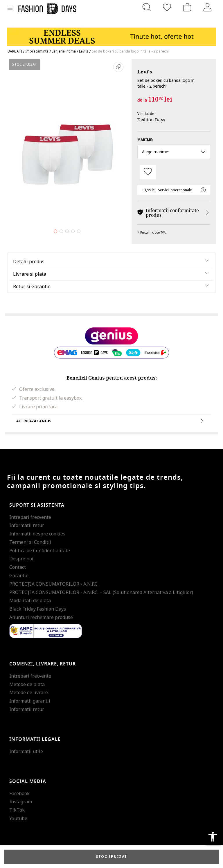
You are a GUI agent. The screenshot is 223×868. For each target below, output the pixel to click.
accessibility (213, 837)
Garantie (19, 575)
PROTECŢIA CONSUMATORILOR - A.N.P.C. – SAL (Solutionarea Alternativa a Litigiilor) (101, 592)
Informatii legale (35, 739)
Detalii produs (29, 261)
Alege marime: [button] (174, 152)
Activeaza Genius (111, 421)
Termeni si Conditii (30, 542)
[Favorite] (167, 7)
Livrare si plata (30, 274)
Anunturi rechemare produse (41, 617)
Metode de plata (27, 684)
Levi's (145, 72)
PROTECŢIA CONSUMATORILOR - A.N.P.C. (54, 584)
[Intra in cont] (208, 7)
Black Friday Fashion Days (38, 609)
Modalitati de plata (30, 600)
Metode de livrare (29, 692)
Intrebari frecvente (30, 517)
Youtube (18, 818)
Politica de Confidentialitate (40, 551)
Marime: (145, 140)
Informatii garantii (30, 701)
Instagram (21, 802)
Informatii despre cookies (37, 534)
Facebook (19, 793)
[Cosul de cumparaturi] (187, 7)
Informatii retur (27, 525)
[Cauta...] (147, 7)
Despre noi (21, 559)
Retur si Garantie (32, 286)
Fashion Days (151, 120)
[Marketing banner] (111, 34)
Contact (18, 567)
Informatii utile (26, 751)
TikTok (17, 810)
